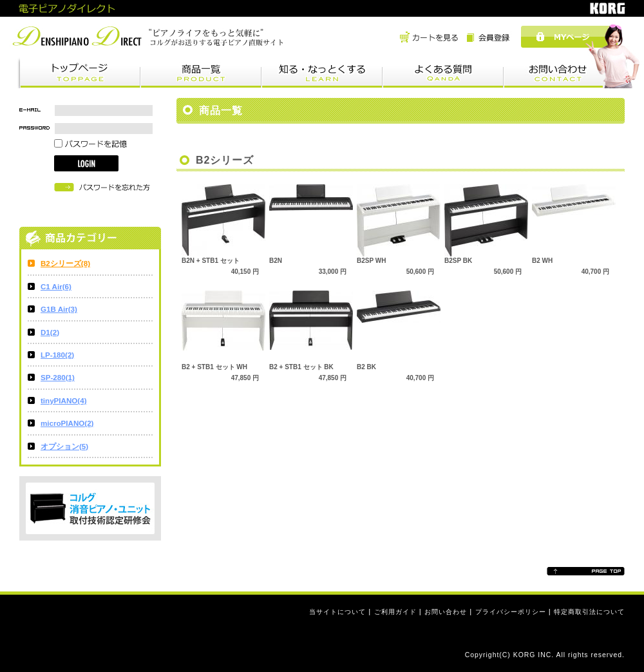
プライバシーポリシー (511, 612)
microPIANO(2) (67, 423)
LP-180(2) (57, 355)
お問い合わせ (446, 612)
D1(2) (50, 332)
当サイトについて (337, 612)
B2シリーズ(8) (65, 263)
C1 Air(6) (56, 286)
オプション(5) (64, 446)
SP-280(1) (58, 377)
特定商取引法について (589, 612)
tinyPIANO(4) (64, 400)
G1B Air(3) (59, 309)
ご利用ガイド (395, 612)
